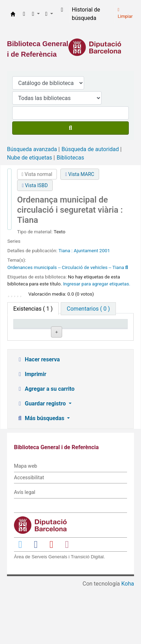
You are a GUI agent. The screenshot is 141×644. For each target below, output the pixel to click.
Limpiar (125, 13)
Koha (128, 640)
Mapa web (25, 522)
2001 (105, 250)
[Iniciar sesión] (62, 10)
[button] (24, 14)
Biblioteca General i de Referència (13, 14)
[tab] (88, 309)
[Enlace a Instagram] (67, 600)
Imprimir (31, 430)
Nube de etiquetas (29, 158)
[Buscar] (70, 128)
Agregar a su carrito (46, 445)
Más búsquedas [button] (41, 474)
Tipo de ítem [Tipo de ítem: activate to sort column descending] (26, 330)
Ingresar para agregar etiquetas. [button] (97, 284)
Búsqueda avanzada (32, 149)
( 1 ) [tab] (33, 309)
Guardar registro (42, 459)
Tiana (65, 250)
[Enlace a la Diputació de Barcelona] (70, 47)
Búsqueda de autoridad (90, 149)
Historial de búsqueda (86, 14)
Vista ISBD (35, 185)
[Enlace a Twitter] (20, 600)
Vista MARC (80, 174)
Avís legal (25, 548)
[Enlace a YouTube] (51, 600)
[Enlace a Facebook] (36, 600)
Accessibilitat (29, 534)
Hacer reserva (38, 415)
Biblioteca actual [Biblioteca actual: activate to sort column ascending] (67, 330)
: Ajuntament (85, 250)
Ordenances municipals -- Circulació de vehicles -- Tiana (66, 267)
